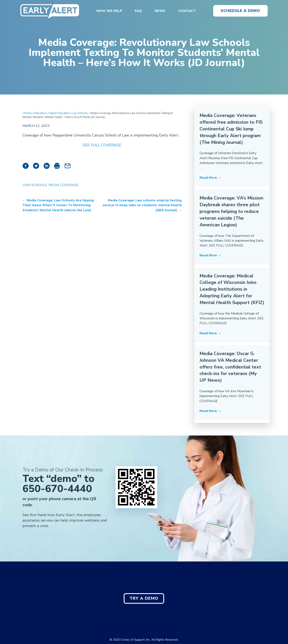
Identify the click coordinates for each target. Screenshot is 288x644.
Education (40, 113)
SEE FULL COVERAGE (102, 145)
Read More (210, 178)
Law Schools (80, 113)
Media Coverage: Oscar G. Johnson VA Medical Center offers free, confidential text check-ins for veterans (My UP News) (230, 367)
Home (28, 113)
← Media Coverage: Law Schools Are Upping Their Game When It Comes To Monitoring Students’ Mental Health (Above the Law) (58, 205)
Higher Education (59, 113)
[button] (240, 11)
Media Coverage (63, 185)
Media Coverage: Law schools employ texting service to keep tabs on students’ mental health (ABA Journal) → (142, 205)
